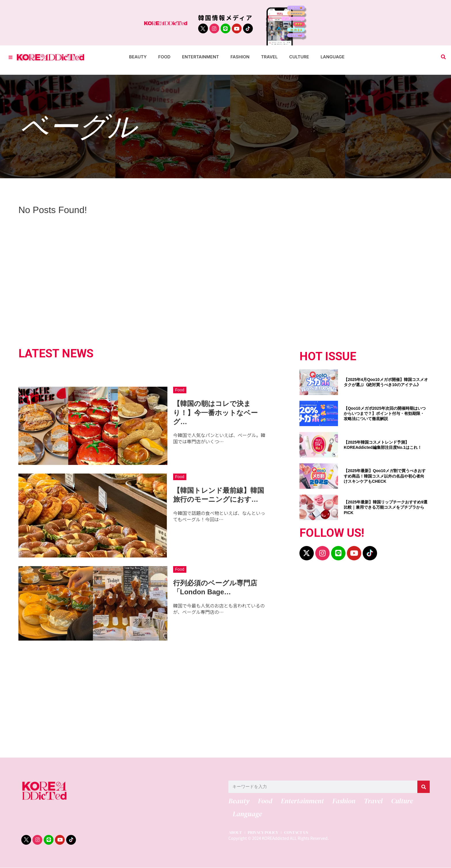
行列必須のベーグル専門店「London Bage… (215, 587)
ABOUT (235, 833)
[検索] (424, 787)
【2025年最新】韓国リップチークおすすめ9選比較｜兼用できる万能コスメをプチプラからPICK (386, 507)
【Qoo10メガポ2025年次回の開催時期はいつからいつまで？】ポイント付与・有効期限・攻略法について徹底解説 (385, 413)
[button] (443, 57)
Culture (299, 57)
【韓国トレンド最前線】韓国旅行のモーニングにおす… (219, 495)
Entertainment (201, 57)
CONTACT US (298, 833)
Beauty (138, 57)
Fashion (240, 57)
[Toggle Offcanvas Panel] (10, 57)
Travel (269, 57)
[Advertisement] (194, 699)
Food (164, 57)
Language (332, 57)
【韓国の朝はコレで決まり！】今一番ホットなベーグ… (215, 412)
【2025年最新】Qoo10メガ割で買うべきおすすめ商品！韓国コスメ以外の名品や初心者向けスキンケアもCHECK (385, 476)
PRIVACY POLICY (263, 833)
